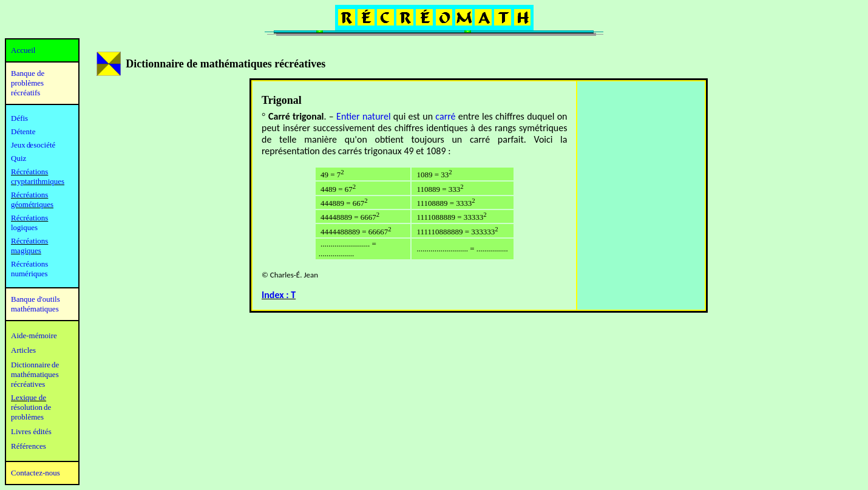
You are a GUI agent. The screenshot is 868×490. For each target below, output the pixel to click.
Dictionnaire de (35, 365)
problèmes (27, 417)
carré (445, 116)
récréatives (28, 384)
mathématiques (35, 374)
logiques (24, 227)
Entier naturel (363, 116)
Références (29, 446)
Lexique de (29, 397)
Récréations (29, 218)
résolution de (31, 407)
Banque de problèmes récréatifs (28, 83)
